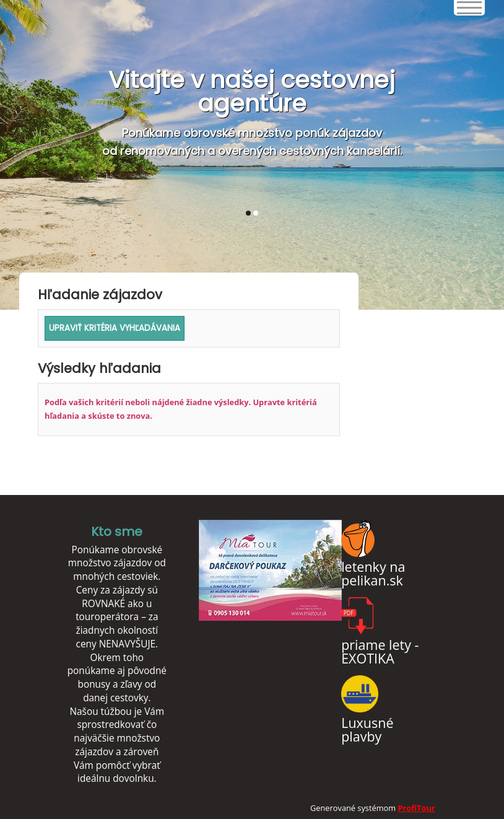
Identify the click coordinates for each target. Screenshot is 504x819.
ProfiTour (416, 808)
